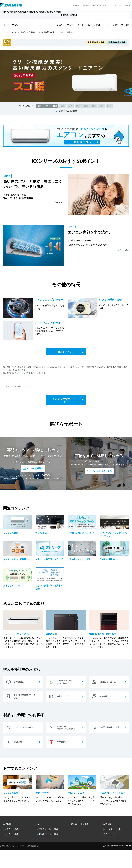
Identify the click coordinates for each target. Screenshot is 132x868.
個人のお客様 (12, 834)
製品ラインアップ (64, 25)
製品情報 (76, 5)
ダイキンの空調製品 (19, 32)
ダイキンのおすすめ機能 (88, 25)
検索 (127, 5)
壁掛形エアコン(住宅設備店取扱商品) (42, 32)
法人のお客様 (12, 839)
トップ (6, 32)
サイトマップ (116, 5)
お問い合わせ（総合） (100, 5)
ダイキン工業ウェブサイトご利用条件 (12, 850)
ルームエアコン (11, 25)
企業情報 (86, 5)
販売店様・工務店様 (89, 16)
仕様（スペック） (66, 352)
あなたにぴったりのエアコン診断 (66, 400)
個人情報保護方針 (33, 850)
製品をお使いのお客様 (48, 839)
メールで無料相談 (33, 469)
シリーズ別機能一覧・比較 (116, 25)
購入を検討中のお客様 (48, 834)
